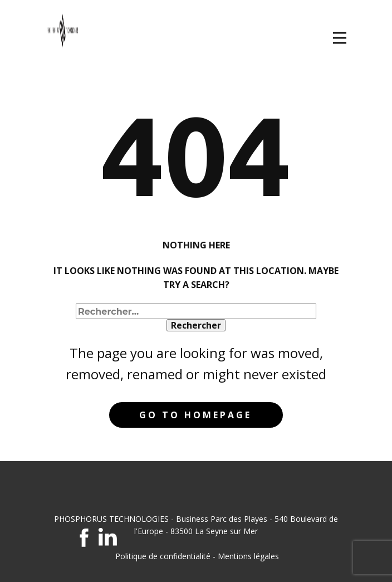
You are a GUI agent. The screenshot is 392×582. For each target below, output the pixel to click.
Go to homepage (195, 415)
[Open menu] (340, 38)
